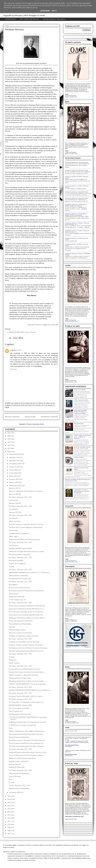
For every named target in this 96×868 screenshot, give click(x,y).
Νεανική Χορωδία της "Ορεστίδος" (20, 555)
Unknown (14, 350)
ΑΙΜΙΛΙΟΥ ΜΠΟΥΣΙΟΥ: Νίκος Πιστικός (22, 332)
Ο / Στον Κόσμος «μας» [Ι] (17, 600)
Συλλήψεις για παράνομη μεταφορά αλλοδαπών (24, 636)
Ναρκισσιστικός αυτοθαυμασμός (19, 737)
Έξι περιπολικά (14, 594)
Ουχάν (11, 728)
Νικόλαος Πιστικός (15, 764)
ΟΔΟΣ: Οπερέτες (14, 663)
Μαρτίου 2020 (14, 482)
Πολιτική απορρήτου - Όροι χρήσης (54, 19)
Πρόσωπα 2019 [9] (15, 503)
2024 (9, 439)
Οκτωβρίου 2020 (15, 461)
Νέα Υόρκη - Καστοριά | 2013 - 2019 (20, 497)
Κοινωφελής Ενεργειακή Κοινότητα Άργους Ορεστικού (26, 734)
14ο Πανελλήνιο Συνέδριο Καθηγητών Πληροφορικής (26, 527)
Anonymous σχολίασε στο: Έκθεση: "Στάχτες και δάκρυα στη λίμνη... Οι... (77, 224)
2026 (9, 433)
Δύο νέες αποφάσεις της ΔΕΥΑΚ (19, 708)
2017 (9, 803)
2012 (9, 818)
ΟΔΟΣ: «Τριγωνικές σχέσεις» (81, 400)
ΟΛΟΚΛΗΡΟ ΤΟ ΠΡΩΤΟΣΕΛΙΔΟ (74, 817)
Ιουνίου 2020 (14, 473)
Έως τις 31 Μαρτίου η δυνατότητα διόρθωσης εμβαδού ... (27, 755)
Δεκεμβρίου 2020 (15, 454)
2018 (9, 799)
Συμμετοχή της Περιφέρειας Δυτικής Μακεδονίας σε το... (27, 609)
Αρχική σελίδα (30, 417)
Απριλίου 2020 (14, 479)
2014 (9, 812)
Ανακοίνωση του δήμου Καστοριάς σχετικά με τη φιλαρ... (27, 551)
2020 (9, 452)
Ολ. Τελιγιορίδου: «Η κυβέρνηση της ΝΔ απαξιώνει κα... (26, 702)
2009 (9, 828)
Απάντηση (14, 369)
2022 (9, 445)
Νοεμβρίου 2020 (15, 457)
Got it (54, 11)
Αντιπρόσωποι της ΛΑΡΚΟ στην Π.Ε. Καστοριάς (24, 642)
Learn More (45, 11)
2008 (9, 831)
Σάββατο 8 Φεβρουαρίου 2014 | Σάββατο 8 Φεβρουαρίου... (27, 731)
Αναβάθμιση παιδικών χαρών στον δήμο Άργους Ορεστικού (27, 722)
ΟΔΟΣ (67, 94)
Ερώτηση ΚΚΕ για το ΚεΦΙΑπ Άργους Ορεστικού (24, 669)
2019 (9, 796)
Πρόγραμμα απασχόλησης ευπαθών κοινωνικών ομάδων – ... (28, 681)
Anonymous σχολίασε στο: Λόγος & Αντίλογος (77, 162)
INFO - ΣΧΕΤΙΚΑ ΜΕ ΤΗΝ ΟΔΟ (29, 19)
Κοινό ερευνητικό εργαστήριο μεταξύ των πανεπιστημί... (26, 612)
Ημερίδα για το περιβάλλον (17, 564)
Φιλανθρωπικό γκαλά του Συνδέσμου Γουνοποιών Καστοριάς (28, 648)
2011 (9, 821)
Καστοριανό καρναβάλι (16, 561)
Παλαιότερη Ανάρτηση (49, 417)
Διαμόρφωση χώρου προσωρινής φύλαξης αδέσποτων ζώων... (28, 752)
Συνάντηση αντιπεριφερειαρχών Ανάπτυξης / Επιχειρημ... (27, 746)
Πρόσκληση (13, 660)
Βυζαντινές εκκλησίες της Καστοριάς (20, 633)
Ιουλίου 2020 (14, 470)
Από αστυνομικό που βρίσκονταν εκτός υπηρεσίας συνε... (27, 743)
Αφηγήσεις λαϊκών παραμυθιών (19, 761)
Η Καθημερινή (69, 746)
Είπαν (11, 779)
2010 (9, 824)
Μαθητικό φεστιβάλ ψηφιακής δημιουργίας (22, 758)
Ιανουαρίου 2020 (15, 792)
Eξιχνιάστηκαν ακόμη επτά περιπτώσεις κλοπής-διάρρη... (27, 672)
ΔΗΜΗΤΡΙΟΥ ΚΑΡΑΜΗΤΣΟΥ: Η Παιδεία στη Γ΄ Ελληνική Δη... (29, 573)
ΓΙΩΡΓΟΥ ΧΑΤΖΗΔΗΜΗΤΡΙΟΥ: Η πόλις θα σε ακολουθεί (27, 684)
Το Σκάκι (12, 567)
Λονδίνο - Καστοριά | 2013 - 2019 (19, 785)
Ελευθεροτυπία (69, 756)
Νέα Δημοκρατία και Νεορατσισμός (20, 579)
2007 (9, 834)
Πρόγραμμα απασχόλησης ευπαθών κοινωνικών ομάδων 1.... (28, 618)
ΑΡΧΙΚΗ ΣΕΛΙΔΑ (11, 19)
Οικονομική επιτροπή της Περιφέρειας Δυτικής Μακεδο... (27, 591)
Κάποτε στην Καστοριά (80, 390)
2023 (9, 442)
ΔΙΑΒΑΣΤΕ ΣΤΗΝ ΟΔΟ (17, 597)
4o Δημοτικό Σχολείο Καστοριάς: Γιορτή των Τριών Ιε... (26, 696)
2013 (9, 815)
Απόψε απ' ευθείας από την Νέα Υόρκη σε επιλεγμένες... (26, 491)
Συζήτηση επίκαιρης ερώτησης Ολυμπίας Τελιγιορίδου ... (26, 645)
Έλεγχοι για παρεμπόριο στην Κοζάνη (21, 621)
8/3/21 (19, 350)
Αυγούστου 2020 (15, 467)
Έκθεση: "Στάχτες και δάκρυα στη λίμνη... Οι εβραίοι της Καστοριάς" (82, 437)
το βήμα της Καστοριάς (71, 96)
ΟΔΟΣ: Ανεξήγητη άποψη (17, 630)
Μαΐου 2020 (13, 476)
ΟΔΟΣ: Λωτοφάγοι (15, 521)
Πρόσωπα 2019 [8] (15, 494)
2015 (9, 809)
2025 (9, 436)
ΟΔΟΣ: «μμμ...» (14, 536)
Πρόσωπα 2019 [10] (15, 512)
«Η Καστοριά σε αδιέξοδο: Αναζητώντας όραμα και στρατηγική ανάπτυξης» (81, 412)
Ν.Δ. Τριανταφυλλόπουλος (72, 745)
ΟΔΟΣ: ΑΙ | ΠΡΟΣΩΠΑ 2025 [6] (82, 447)
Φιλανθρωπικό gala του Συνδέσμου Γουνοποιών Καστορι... (27, 740)
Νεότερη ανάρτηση (12, 417)
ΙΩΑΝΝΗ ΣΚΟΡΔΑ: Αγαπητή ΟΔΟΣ (20, 548)
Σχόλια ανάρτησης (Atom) (36, 424)
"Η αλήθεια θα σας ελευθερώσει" (19, 533)
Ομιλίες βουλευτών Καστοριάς (18, 576)
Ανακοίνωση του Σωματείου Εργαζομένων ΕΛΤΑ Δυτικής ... (27, 606)
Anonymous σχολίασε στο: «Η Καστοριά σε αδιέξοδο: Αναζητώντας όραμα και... (76, 205)
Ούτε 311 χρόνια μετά (16, 711)
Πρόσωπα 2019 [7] (15, 488)
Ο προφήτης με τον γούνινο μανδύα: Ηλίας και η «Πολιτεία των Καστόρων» (82, 491)
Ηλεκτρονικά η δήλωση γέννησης (19, 588)
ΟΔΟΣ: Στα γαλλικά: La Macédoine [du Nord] (23, 675)
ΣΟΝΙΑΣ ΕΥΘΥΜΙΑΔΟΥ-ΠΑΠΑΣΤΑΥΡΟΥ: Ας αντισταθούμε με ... (30, 690)
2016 (9, 806)
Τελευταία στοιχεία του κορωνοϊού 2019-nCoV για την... (26, 524)
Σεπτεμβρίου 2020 (15, 464)
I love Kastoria (13, 500)
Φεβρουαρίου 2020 (15, 486)
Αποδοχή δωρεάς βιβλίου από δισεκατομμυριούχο (24, 539)
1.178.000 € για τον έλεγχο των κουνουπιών (22, 725)
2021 (9, 448)
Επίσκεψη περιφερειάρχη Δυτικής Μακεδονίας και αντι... (27, 651)
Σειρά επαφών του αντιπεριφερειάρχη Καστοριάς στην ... (26, 615)
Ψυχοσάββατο (13, 585)
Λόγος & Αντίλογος (15, 776)
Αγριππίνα (12, 627)
